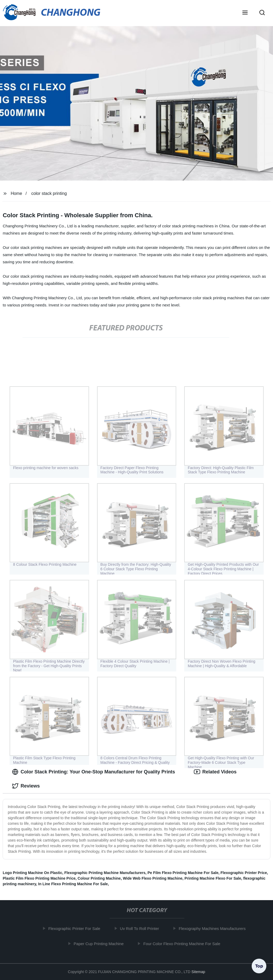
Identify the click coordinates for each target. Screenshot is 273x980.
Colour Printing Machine (99, 878)
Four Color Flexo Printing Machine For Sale (183, 943)
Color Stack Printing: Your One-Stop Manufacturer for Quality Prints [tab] (93, 772)
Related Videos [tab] (215, 772)
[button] (245, 13)
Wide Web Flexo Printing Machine (153, 878)
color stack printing (49, 193)
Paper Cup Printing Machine (101, 943)
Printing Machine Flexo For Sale (213, 878)
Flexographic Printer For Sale (76, 928)
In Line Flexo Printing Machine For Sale (73, 884)
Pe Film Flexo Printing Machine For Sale (183, 873)
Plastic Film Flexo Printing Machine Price (39, 878)
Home (16, 193)
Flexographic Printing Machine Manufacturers (105, 873)
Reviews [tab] (26, 786)
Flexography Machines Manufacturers (214, 928)
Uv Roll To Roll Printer (141, 928)
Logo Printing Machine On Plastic (32, 873)
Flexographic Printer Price (244, 873)
